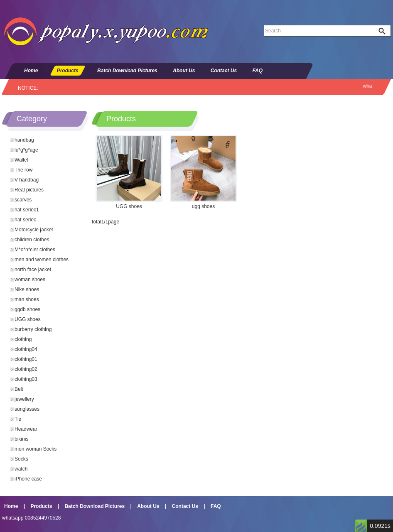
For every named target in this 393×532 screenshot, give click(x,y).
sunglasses (27, 409)
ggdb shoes (27, 309)
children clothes (32, 240)
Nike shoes (27, 289)
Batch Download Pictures (127, 71)
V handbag (27, 180)
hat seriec (25, 220)
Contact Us (224, 71)
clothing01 (26, 359)
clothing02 (26, 369)
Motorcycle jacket (34, 230)
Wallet (21, 160)
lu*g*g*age (26, 150)
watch (21, 469)
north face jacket (33, 270)
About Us (184, 71)
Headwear (26, 429)
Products (68, 71)
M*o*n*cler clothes (35, 250)
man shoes (27, 299)
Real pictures (29, 190)
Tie (18, 419)
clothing (23, 339)
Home (31, 71)
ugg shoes (203, 206)
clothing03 (26, 379)
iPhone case (28, 479)
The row (23, 170)
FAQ (257, 71)
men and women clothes (42, 260)
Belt (19, 389)
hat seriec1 (27, 210)
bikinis (21, 439)
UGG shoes (28, 319)
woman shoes (30, 279)
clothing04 (26, 349)
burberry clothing (33, 329)
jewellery (24, 399)
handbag (24, 140)
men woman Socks (36, 449)
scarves (23, 200)
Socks (21, 459)
